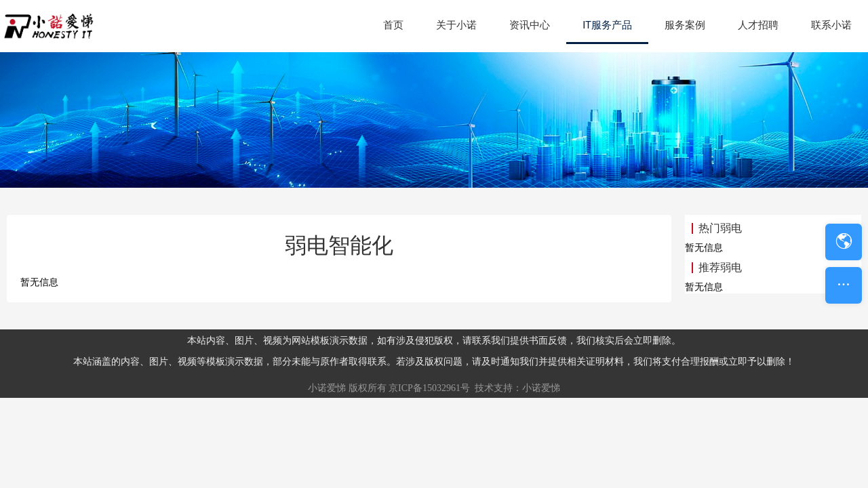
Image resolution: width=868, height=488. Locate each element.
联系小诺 (831, 25)
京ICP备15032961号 (429, 388)
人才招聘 (758, 25)
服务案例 (685, 25)
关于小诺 (456, 25)
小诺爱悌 (327, 388)
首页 (393, 25)
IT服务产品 (607, 25)
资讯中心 (530, 25)
